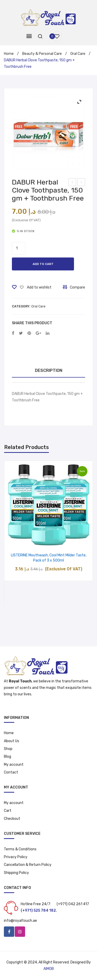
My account (14, 765)
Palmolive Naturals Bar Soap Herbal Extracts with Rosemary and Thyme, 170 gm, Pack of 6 (81, 183)
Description (49, 370)
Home (9, 54)
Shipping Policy (16, 873)
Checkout (12, 819)
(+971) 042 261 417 (73, 904)
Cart (8, 811)
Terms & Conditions (20, 849)
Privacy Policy (16, 857)
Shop (8, 749)
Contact (11, 772)
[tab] (48, 371)
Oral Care (78, 54)
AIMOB (49, 969)
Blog (8, 757)
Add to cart (43, 264)
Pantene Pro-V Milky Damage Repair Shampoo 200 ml (73, 183)
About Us (12, 741)
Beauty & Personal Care (42, 54)
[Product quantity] (19, 248)
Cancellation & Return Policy (28, 865)
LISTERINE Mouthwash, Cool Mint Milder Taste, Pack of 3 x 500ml (49, 558)
